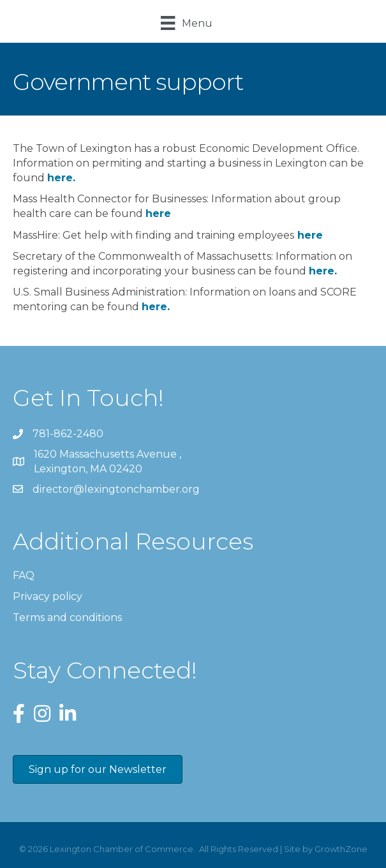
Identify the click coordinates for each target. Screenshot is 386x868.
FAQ (24, 575)
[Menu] (186, 23)
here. (323, 271)
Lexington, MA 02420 (109, 461)
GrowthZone (341, 849)
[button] (98, 769)
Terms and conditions (67, 617)
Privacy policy (48, 596)
